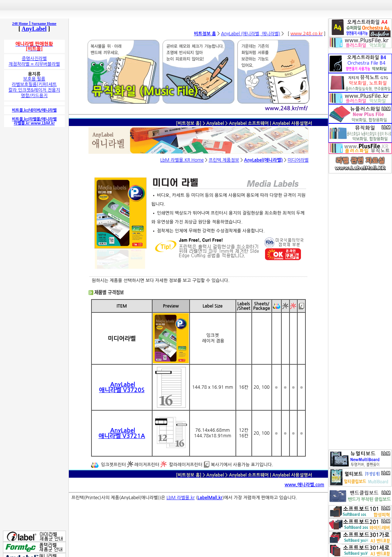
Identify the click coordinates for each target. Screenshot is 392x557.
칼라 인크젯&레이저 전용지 (34, 90)
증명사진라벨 (34, 59)
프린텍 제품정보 (224, 160)
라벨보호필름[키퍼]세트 (34, 84)
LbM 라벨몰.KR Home (182, 160)
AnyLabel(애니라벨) (263, 160)
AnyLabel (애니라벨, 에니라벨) (251, 34)
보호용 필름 (34, 79)
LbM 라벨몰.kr (181, 498)
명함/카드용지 (34, 96)
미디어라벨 (298, 160)
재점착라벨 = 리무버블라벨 (34, 64)
